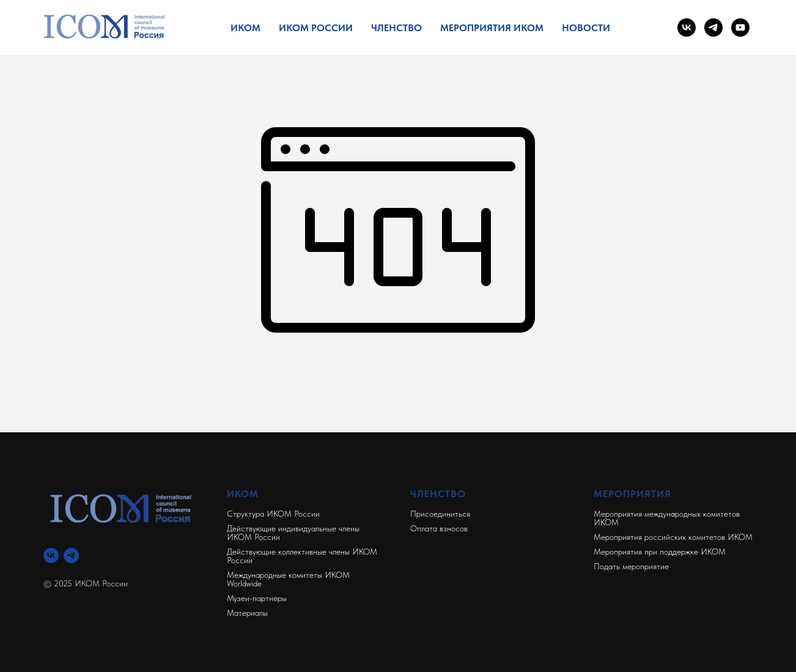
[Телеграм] (71, 556)
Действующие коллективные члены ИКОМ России (302, 556)
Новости (586, 28)
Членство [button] (396, 28)
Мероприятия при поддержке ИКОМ (660, 552)
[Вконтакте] (51, 556)
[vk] (687, 28)
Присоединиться (440, 514)
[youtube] (740, 28)
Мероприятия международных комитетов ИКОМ (667, 518)
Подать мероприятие (631, 566)
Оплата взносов (439, 528)
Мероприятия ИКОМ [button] (492, 28)
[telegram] (713, 28)
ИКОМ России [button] (316, 28)
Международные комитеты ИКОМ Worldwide (288, 579)
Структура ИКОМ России (273, 514)
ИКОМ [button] (245, 28)
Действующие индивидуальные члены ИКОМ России (293, 533)
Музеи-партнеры (257, 598)
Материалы (247, 613)
